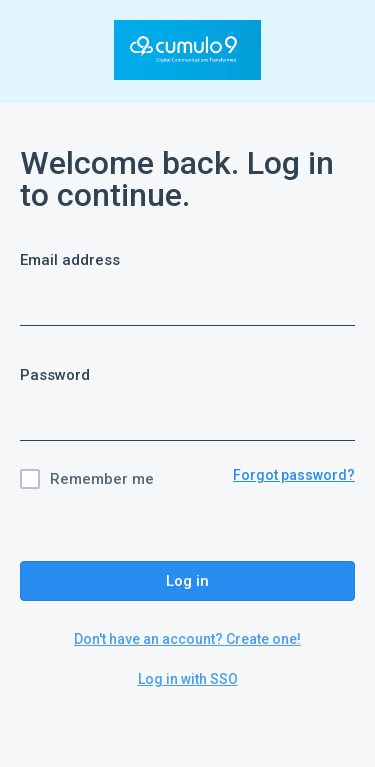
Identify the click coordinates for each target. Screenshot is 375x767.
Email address (70, 260)
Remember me (102, 479)
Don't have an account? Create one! (187, 639)
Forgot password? (294, 475)
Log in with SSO (188, 679)
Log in (187, 581)
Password (55, 375)
